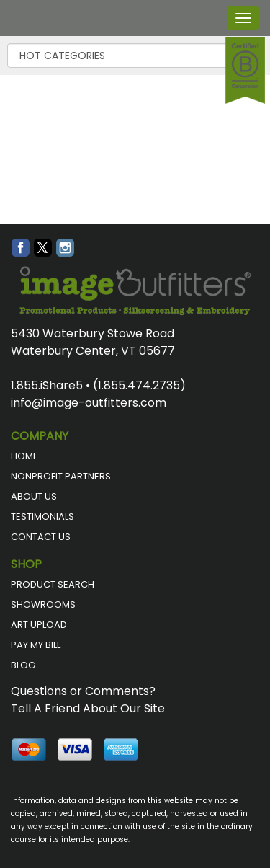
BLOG (23, 665)
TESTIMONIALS (42, 517)
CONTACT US (41, 537)
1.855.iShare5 (47, 385)
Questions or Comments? (83, 691)
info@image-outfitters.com (89, 403)
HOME (24, 456)
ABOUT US (34, 496)
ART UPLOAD (39, 625)
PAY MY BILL (36, 645)
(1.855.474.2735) (139, 385)
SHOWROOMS (43, 604)
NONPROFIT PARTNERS (61, 476)
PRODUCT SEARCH (53, 584)
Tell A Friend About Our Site (88, 708)
